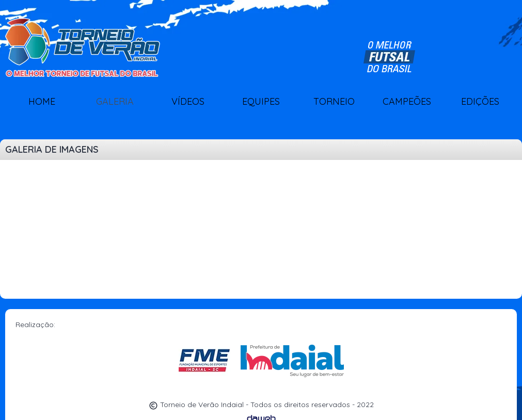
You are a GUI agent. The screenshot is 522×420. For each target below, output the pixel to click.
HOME (42, 101)
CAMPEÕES (407, 101)
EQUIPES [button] (261, 101)
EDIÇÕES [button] (480, 101)
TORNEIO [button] (334, 101)
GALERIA (115, 101)
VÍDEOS (188, 101)
